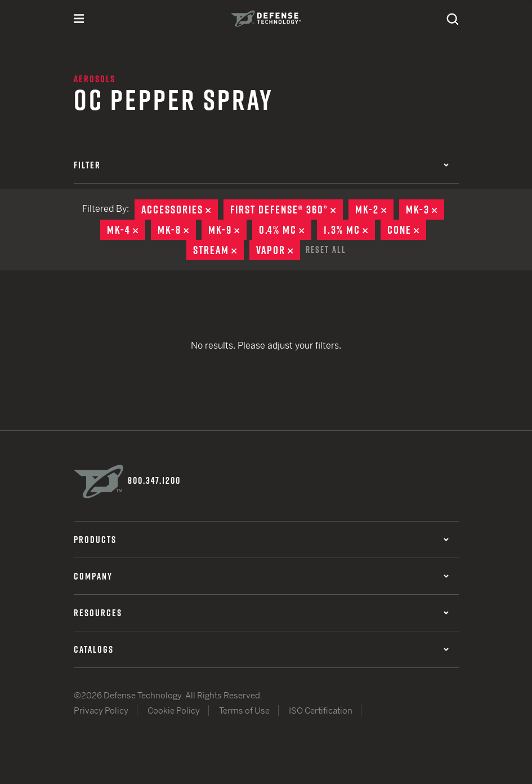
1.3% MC (349, 230)
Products (261, 540)
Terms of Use (244, 710)
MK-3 (425, 210)
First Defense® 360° (287, 210)
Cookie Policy (174, 710)
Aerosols (95, 79)
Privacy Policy (101, 710)
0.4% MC (285, 230)
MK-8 (177, 230)
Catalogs (261, 649)
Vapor (278, 250)
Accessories (180, 210)
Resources (261, 613)
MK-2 (374, 210)
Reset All (326, 250)
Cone (407, 230)
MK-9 (227, 230)
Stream (218, 250)
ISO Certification (321, 710)
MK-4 (126, 230)
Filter (261, 165)
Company (261, 576)
